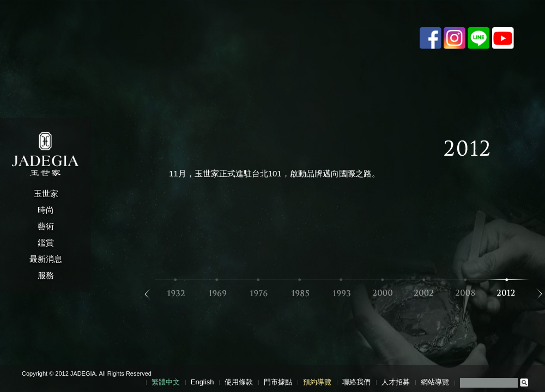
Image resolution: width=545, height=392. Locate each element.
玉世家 (46, 194)
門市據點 (278, 382)
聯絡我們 (356, 382)
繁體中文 (166, 382)
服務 (46, 275)
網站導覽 (435, 382)
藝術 (46, 226)
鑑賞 (46, 243)
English (202, 382)
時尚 (46, 210)
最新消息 (46, 259)
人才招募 (396, 382)
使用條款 (239, 382)
